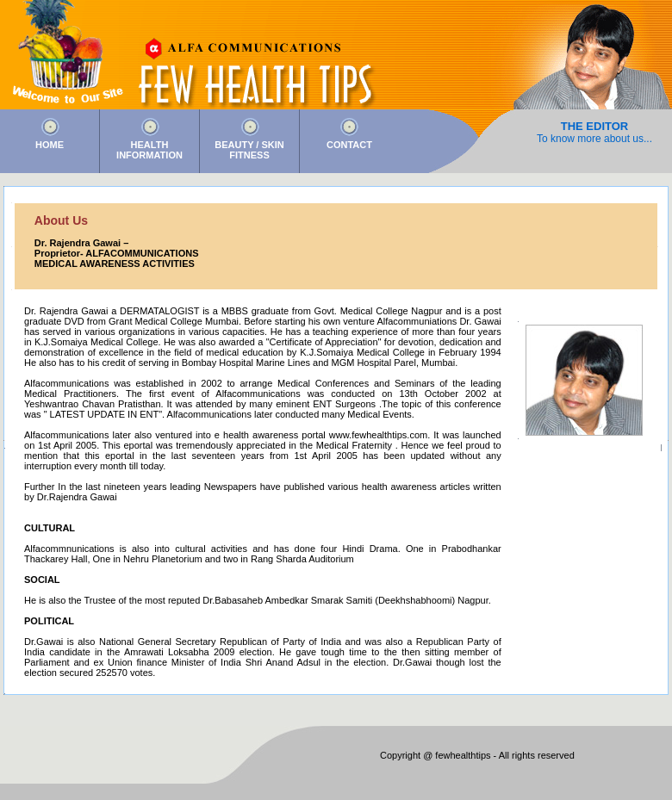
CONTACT (349, 145)
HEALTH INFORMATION (149, 150)
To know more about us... (594, 139)
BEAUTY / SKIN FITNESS (249, 150)
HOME (50, 145)
